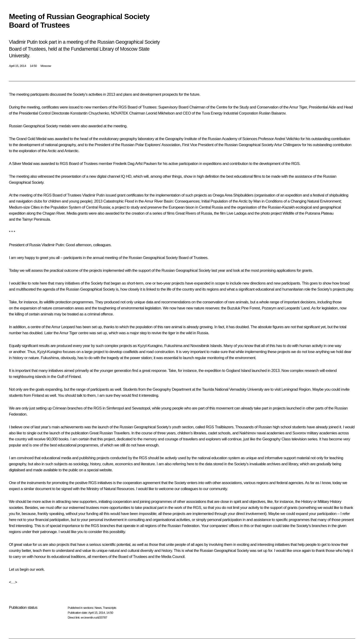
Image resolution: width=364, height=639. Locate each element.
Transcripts (109, 608)
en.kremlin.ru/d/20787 (94, 618)
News (98, 608)
